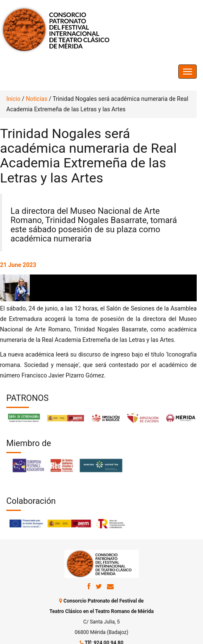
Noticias (36, 99)
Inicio (13, 99)
